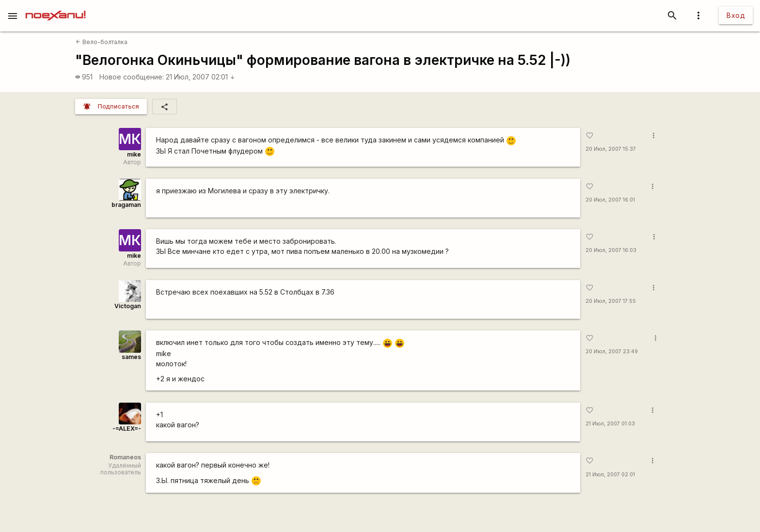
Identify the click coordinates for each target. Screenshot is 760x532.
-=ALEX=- (127, 429)
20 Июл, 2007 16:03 (611, 250)
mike (134, 154)
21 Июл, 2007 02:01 (200, 77)
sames (131, 357)
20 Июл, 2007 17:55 (611, 301)
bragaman (126, 205)
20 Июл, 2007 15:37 (611, 149)
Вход (736, 15)
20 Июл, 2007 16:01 (610, 200)
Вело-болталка (102, 42)
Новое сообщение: (132, 77)
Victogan (128, 306)
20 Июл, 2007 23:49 (612, 352)
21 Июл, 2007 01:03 (610, 424)
